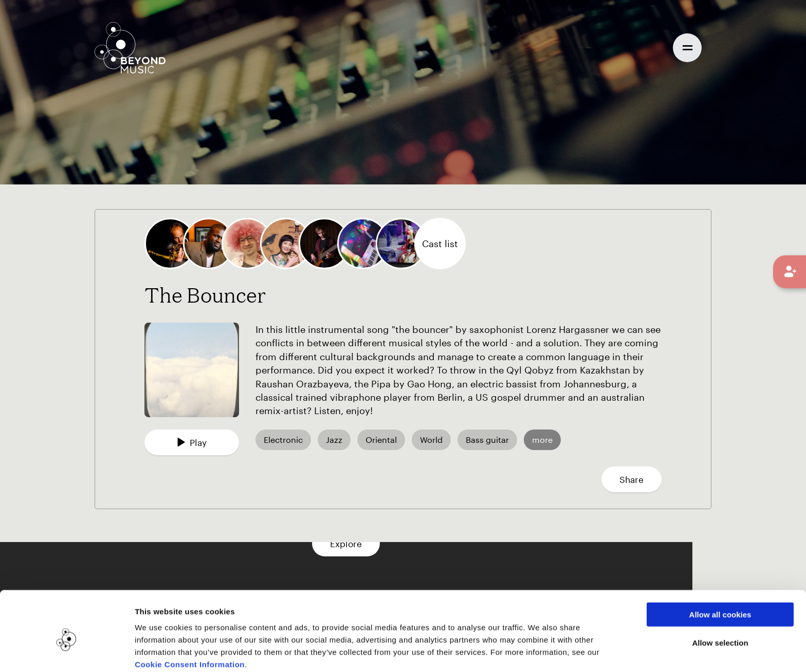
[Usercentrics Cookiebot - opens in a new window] (67, 652)
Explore (403, 544)
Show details (529, 652)
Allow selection (720, 597)
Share (631, 479)
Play (192, 442)
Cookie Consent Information (190, 618)
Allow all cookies (720, 568)
